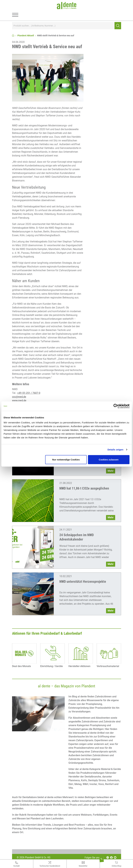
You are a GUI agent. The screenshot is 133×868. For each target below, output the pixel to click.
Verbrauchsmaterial (108, 666)
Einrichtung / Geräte (52, 666)
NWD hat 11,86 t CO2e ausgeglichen (84, 488)
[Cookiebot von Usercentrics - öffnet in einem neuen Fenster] (116, 406)
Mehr (111, 471)
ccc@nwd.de (19, 397)
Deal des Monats (21, 666)
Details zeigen (115, 450)
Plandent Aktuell (26, 36)
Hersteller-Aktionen (79, 666)
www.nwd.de (19, 400)
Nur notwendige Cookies (66, 459)
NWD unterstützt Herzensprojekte (83, 582)
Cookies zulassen (109, 459)
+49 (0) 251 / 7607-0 (29, 393)
